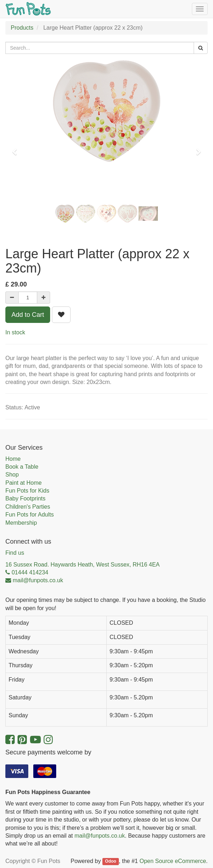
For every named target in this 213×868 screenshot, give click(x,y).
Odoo (110, 862)
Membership (21, 523)
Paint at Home (23, 483)
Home (13, 459)
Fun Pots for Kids (27, 491)
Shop (12, 475)
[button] (17, 149)
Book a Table (22, 467)
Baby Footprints (25, 498)
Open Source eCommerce (173, 861)
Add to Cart (28, 315)
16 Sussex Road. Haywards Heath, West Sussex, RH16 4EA (83, 565)
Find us (15, 553)
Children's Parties (28, 507)
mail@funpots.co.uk (100, 836)
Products (22, 28)
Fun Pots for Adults (30, 515)
